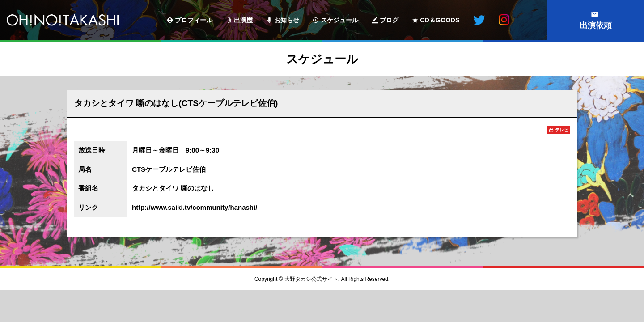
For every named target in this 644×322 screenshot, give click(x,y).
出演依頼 (596, 25)
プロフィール (194, 20)
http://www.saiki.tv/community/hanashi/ (195, 207)
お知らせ (287, 20)
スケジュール (339, 20)
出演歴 (243, 20)
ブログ (389, 20)
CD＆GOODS (440, 20)
